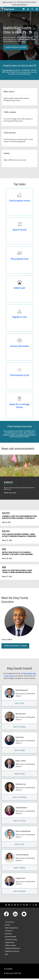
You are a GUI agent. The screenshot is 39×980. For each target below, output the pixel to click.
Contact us (9, 931)
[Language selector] (28, 9)
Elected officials (11, 937)
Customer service (11, 940)
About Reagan (20, 891)
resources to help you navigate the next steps (19, 435)
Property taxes (7, 70)
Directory (8, 934)
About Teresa (19, 868)
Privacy (8, 925)
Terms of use (10, 922)
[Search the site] (32, 9)
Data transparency (11, 928)
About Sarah (19, 750)
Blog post (6, 513)
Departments (10, 942)
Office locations (11, 945)
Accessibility (8, 969)
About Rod (19, 703)
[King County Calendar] (24, 9)
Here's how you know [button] (20, 5)
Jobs (7, 954)
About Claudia (20, 821)
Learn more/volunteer (16, 47)
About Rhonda (20, 727)
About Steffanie (19, 797)
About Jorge (19, 774)
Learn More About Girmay (15, 646)
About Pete (19, 844)
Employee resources (12, 951)
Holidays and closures (13, 948)
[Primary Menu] (37, 9)
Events (8, 482)
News (4, 549)
